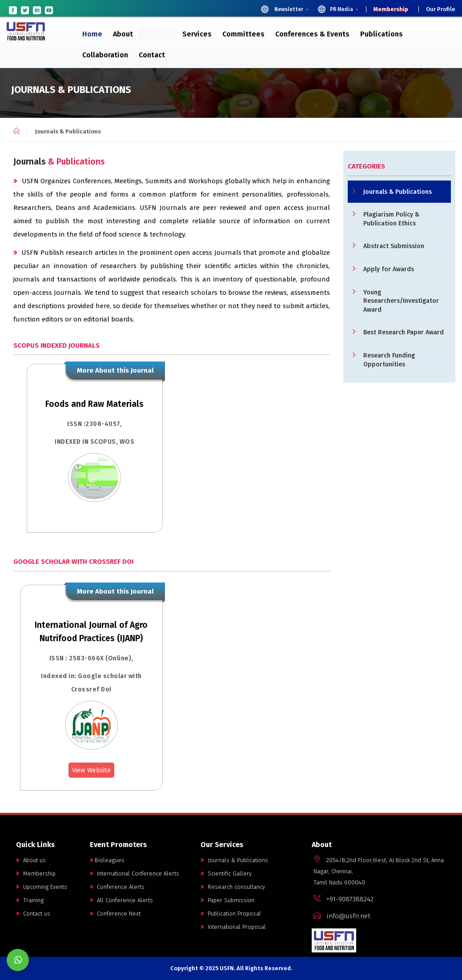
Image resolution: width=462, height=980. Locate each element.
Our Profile (441, 9)
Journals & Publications (234, 860)
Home (92, 34)
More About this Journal (115, 370)
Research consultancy (233, 887)
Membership (391, 9)
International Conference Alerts (135, 874)
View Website (91, 770)
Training (30, 900)
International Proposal (233, 927)
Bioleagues (107, 860)
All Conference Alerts (121, 900)
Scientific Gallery (226, 874)
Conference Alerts (117, 887)
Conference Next (115, 914)
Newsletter (285, 9)
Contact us (33, 914)
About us (31, 860)
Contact (152, 55)
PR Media (338, 9)
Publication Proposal (231, 914)
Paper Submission (227, 900)
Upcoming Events (42, 887)
